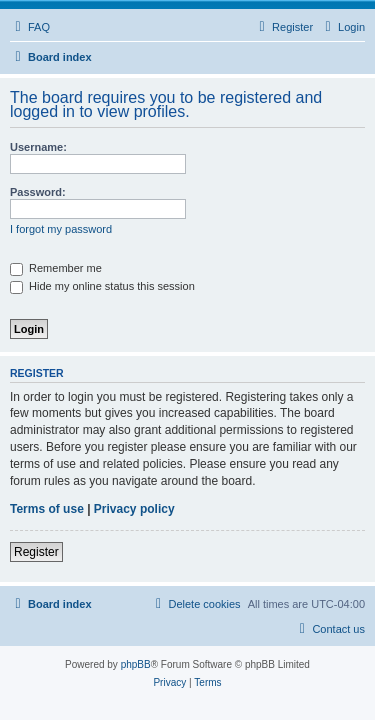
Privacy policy (134, 509)
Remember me (56, 268)
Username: (38, 147)
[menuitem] (30, 27)
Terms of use (47, 509)
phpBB (136, 664)
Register (36, 552)
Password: (38, 192)
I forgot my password (61, 229)
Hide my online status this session (102, 286)
